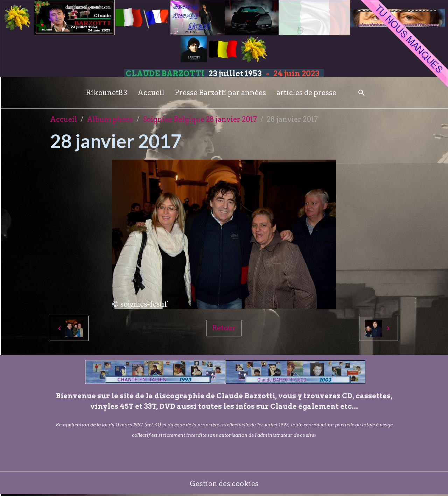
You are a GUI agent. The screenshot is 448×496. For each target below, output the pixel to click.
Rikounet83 (107, 93)
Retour (224, 328)
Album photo (110, 119)
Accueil (151, 93)
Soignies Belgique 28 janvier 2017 (200, 119)
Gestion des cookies (224, 484)
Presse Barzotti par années (220, 93)
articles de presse (306, 93)
